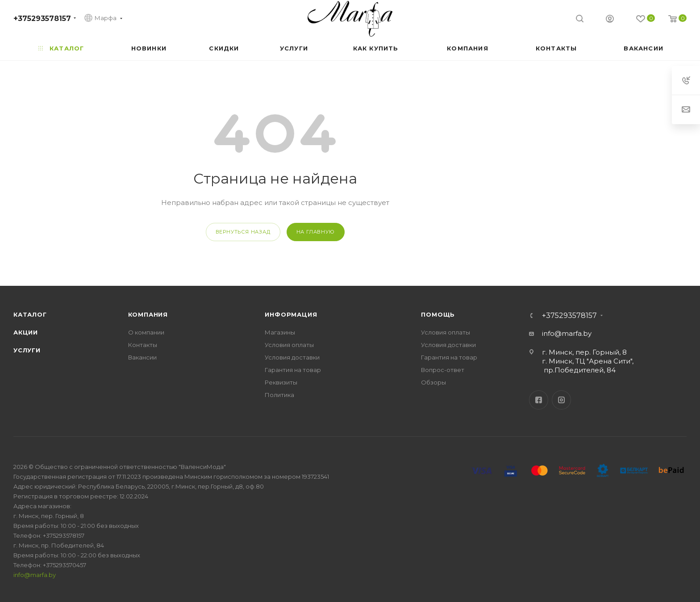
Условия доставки (292, 357)
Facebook (539, 400)
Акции (26, 332)
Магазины (280, 332)
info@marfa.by (567, 333)
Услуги (27, 350)
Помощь (438, 314)
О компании (146, 332)
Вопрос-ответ (443, 370)
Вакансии (142, 357)
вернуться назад (243, 232)
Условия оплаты (289, 345)
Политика (279, 395)
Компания (148, 314)
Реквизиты (281, 382)
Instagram (561, 400)
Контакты (143, 345)
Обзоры (433, 382)
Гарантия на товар (293, 370)
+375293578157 (42, 19)
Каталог (30, 314)
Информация (291, 314)
